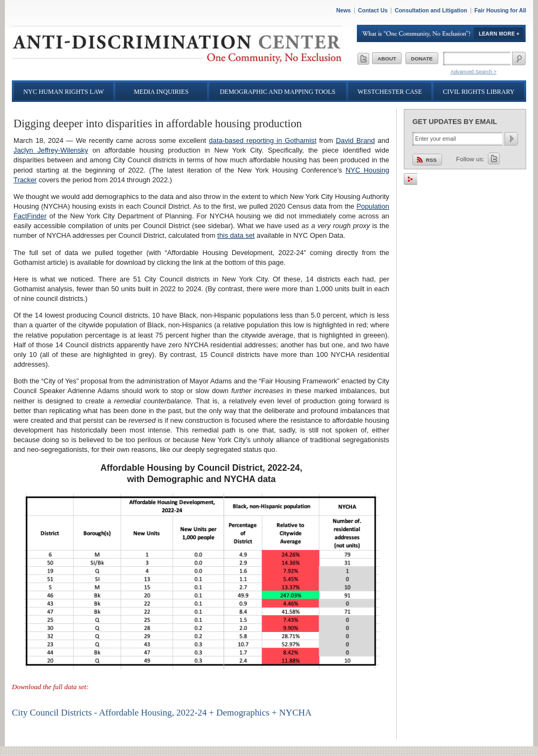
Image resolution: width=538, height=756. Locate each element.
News (344, 11)
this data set (236, 235)
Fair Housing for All (500, 11)
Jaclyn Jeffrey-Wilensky (51, 150)
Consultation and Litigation (431, 11)
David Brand (355, 140)
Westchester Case (390, 92)
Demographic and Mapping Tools (278, 92)
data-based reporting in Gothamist (263, 140)
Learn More (442, 33)
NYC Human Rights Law (63, 92)
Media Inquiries (161, 92)
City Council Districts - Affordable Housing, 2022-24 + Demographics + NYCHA (162, 713)
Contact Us (373, 11)
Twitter (494, 159)
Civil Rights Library (479, 92)
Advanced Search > (474, 71)
